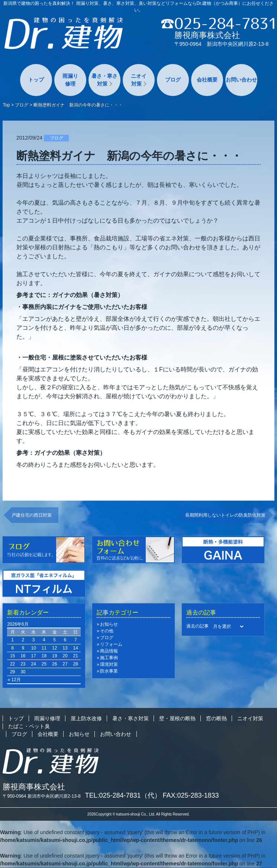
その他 (107, 631)
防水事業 (109, 671)
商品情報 (109, 651)
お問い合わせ (241, 80)
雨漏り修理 (70, 80)
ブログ (173, 80)
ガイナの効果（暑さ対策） (88, 295)
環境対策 (109, 664)
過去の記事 (197, 626)
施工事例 (109, 658)
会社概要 (207, 80)
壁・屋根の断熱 (177, 718)
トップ (36, 80)
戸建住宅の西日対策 (32, 515)
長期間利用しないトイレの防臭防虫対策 (225, 515)
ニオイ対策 (139, 80)
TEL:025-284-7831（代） (123, 795)
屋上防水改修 (86, 718)
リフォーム (111, 644)
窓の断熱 (216, 718)
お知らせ (109, 624)
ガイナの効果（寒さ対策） (70, 453)
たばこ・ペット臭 (29, 726)
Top (6, 105)
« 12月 (14, 680)
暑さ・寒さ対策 (104, 80)
